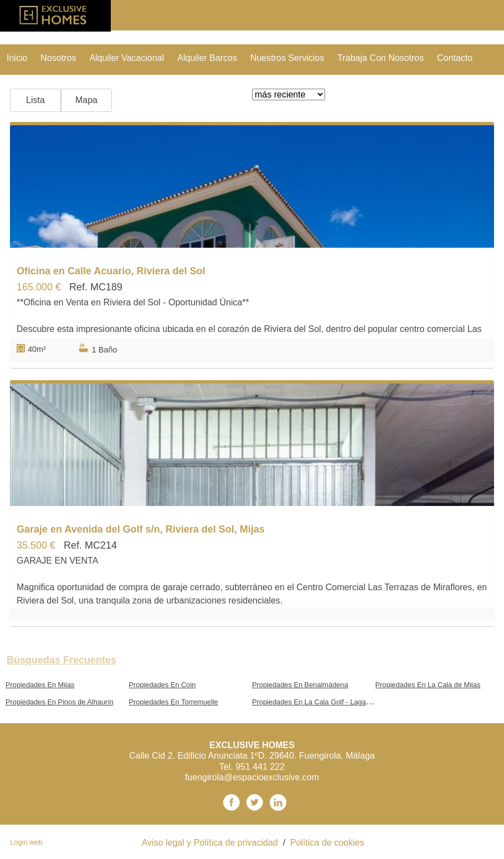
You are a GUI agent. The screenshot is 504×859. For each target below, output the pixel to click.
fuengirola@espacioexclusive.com (252, 777)
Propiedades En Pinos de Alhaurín (60, 702)
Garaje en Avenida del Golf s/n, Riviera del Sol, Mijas (141, 529)
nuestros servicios (287, 58)
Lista (35, 100)
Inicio (17, 58)
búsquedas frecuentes (61, 660)
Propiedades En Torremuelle (174, 702)
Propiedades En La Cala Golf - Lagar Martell (322, 702)
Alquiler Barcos (207, 58)
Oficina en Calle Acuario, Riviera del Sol (111, 271)
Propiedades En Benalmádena (300, 685)
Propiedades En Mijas (40, 685)
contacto (455, 58)
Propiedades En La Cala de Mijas (428, 685)
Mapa (86, 100)
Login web (26, 842)
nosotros (58, 58)
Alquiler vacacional (127, 58)
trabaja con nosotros (380, 58)
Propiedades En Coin (163, 685)
